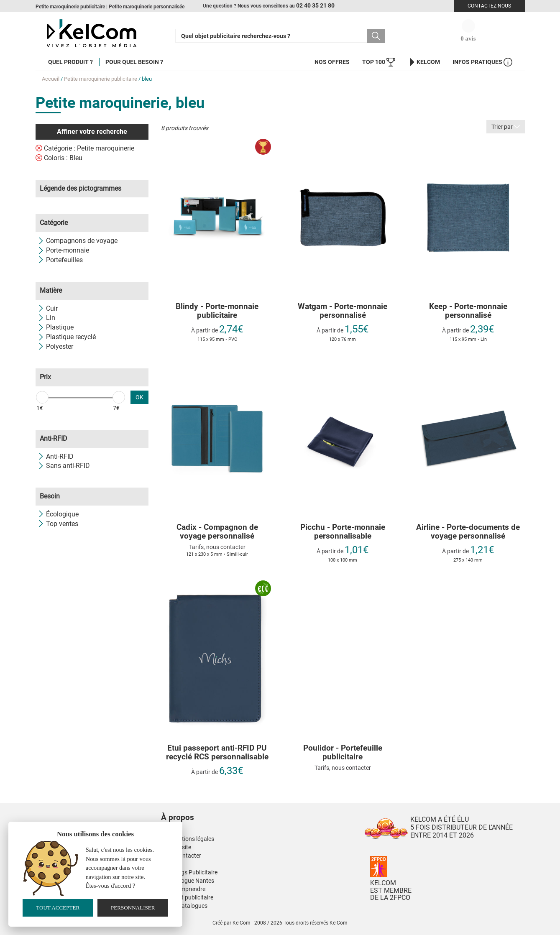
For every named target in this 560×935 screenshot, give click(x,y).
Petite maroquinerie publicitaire (101, 79)
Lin (46, 318)
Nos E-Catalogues (184, 906)
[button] (228, 809)
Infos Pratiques (482, 62)
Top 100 (379, 62)
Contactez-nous (489, 6)
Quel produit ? (70, 62)
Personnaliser (133, 908)
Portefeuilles (60, 260)
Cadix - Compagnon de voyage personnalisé (217, 532)
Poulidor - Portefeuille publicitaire (343, 753)
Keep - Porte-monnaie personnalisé (468, 311)
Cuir (48, 308)
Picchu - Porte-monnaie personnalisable (343, 532)
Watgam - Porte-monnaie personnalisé (343, 311)
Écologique (58, 514)
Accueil (51, 79)
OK (139, 397)
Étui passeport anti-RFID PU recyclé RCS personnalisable (217, 753)
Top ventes (58, 524)
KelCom (424, 62)
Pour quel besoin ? (134, 62)
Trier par (506, 127)
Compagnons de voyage (78, 241)
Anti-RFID (56, 456)
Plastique (56, 327)
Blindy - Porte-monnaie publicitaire (217, 311)
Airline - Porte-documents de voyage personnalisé (468, 532)
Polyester (55, 346)
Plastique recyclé (67, 337)
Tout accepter (58, 908)
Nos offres (332, 62)
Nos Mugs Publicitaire (189, 872)
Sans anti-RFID (64, 466)
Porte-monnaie (63, 250)
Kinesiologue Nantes (188, 881)
